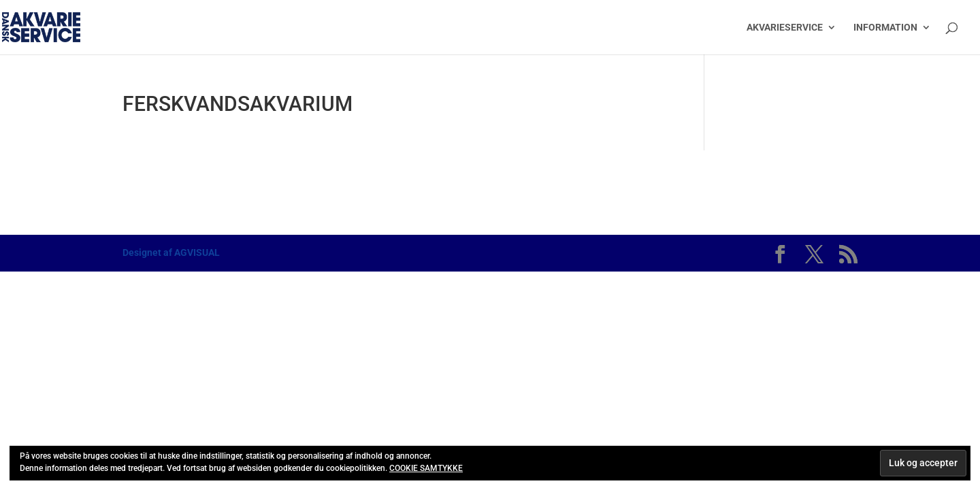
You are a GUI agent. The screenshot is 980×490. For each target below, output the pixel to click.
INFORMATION (885, 28)
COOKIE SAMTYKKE (426, 468)
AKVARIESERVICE (785, 28)
